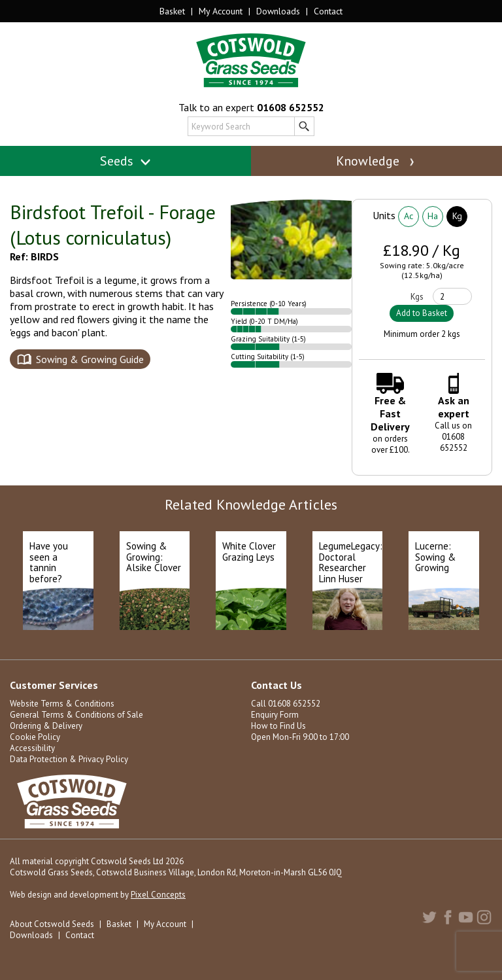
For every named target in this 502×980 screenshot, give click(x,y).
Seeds (126, 161)
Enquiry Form (275, 715)
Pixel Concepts (158, 895)
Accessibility (32, 748)
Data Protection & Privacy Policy (69, 759)
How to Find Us (278, 726)
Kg (457, 216)
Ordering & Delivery (46, 726)
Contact (328, 11)
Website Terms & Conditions (62, 704)
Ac (409, 216)
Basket (172, 11)
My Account (221, 11)
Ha (433, 216)
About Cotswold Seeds (52, 924)
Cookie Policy (35, 737)
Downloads (278, 11)
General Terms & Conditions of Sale (76, 715)
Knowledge (376, 161)
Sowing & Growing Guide (90, 359)
